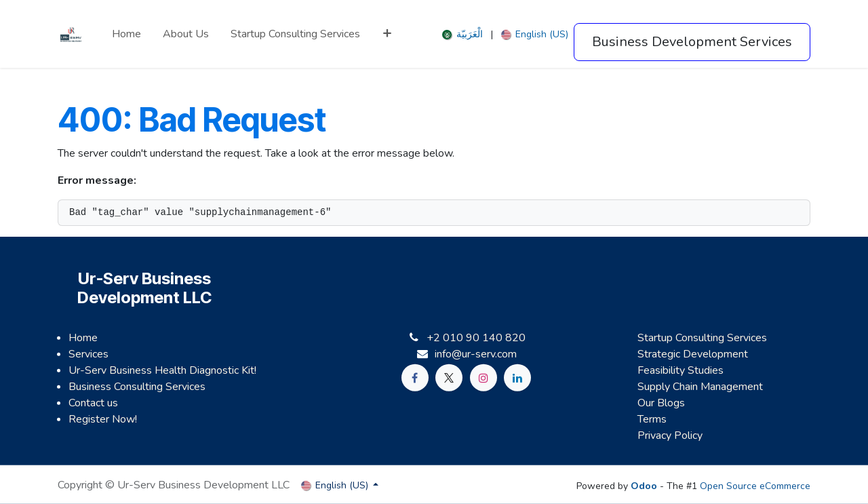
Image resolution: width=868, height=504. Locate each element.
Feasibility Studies (680, 370)
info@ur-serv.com (476, 354)
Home (83, 338)
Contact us (93, 403)
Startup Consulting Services (702, 338)
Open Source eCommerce (755, 486)
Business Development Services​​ (692, 42)
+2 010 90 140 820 (476, 338)
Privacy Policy (670, 435)
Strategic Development (693, 354)
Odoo (645, 486)
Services (88, 354)
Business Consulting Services (137, 387)
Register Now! (103, 419)
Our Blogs (661, 403)
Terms (652, 419)
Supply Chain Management (700, 387)
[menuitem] (126, 34)
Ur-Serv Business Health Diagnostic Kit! (162, 370)
